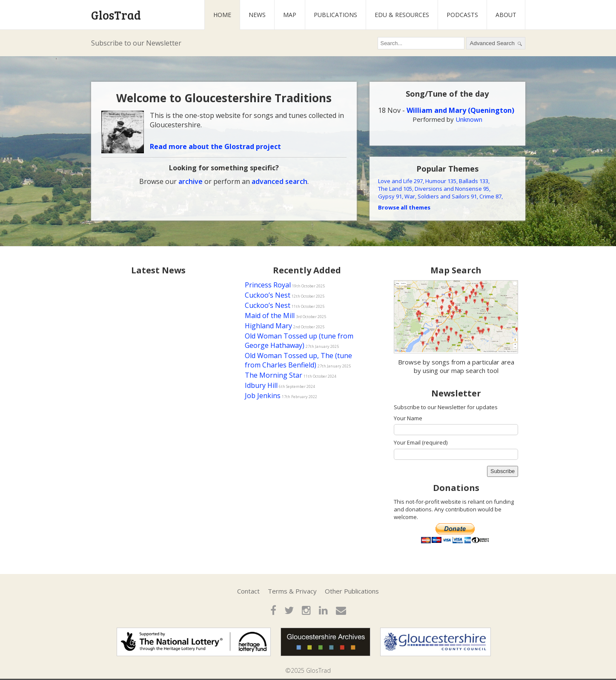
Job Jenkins (263, 396)
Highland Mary (268, 326)
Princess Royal (268, 285)
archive (191, 181)
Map (290, 15)
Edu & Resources (402, 15)
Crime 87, (491, 196)
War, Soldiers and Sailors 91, (441, 196)
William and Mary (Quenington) (460, 110)
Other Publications (352, 591)
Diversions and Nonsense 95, (453, 189)
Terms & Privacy (292, 591)
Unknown (469, 119)
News (257, 15)
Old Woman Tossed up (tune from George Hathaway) (299, 341)
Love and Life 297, (401, 181)
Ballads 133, (474, 181)
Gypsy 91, (391, 196)
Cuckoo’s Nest (268, 295)
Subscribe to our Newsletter (136, 43)
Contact (248, 591)
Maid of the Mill (270, 316)
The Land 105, (396, 189)
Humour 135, (441, 181)
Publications (335, 15)
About (506, 15)
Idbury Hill (261, 385)
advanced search (279, 181)
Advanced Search (496, 44)
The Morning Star (274, 375)
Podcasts (462, 15)
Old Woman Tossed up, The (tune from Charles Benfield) (298, 360)
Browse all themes (404, 207)
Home (222, 15)
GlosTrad (116, 15)
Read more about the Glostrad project (215, 146)
